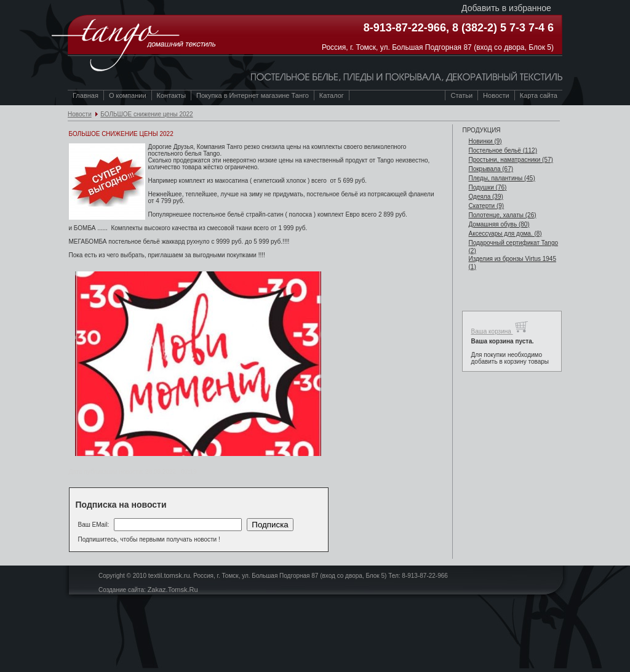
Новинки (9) (485, 141)
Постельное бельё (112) (503, 150)
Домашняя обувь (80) (499, 224)
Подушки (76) (487, 187)
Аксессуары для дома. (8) (505, 234)
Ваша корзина (499, 327)
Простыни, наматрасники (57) (510, 160)
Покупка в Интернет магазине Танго (253, 95)
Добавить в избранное (506, 8)
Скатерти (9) (486, 206)
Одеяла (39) (485, 197)
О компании (128, 95)
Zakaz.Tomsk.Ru (173, 590)
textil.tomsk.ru (169, 575)
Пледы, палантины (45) (501, 178)
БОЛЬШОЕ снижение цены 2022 (146, 114)
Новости (80, 114)
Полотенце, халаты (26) (502, 215)
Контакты (172, 95)
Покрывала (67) (491, 169)
